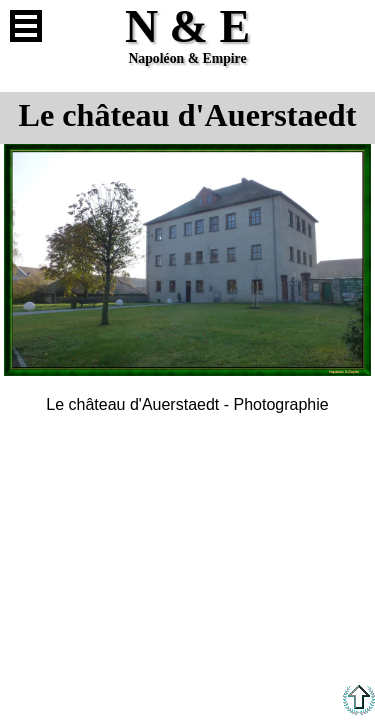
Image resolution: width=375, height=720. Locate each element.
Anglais (349, 26)
